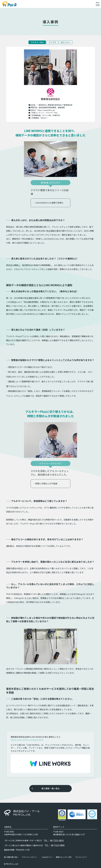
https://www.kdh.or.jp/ (46, 110)
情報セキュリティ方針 (64, 857)
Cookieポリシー (47, 857)
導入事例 (45, 788)
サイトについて (81, 857)
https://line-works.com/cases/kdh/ (27, 740)
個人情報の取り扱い (11, 857)
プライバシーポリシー (30, 857)
